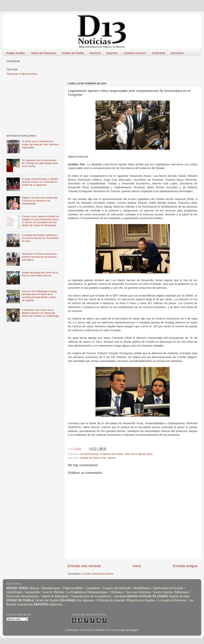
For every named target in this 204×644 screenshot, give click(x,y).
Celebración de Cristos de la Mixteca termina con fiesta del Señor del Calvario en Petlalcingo (40, 313)
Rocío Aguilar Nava (142, 454)
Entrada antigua (185, 566)
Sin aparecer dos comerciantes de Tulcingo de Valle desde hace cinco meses (40, 163)
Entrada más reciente (84, 566)
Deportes (112, 53)
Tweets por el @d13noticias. (22, 74)
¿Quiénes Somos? (135, 53)
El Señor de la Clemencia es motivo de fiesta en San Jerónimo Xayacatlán (40, 144)
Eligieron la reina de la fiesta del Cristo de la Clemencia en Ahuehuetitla (39, 201)
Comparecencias (89, 454)
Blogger (134, 630)
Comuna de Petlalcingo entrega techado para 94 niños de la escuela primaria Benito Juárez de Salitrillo (39, 296)
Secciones (177, 53)
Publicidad (158, 53)
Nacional (95, 53)
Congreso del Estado (112, 454)
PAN (127, 454)
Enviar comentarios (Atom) (98, 574)
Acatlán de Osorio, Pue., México (98, 458)
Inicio (137, 566)
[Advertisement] (34, 105)
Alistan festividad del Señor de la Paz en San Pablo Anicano (40, 274)
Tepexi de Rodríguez (44, 53)
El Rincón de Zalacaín (111, 600)
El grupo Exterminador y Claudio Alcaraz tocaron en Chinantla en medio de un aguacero (40, 182)
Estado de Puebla (73, 53)
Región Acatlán (16, 53)
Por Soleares (85, 600)
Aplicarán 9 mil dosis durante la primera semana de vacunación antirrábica (39, 257)
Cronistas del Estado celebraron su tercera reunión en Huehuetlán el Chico (40, 238)
